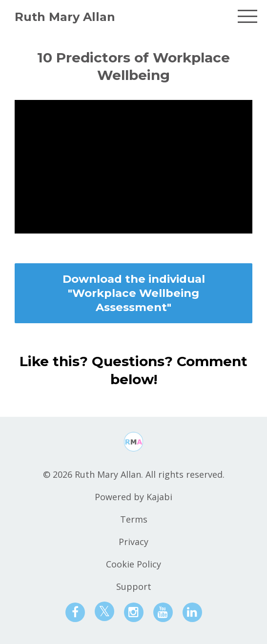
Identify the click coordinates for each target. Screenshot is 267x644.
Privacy (133, 542)
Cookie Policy (133, 564)
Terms (134, 519)
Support (134, 586)
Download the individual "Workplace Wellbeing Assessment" (134, 293)
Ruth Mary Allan (65, 17)
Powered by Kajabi (133, 497)
